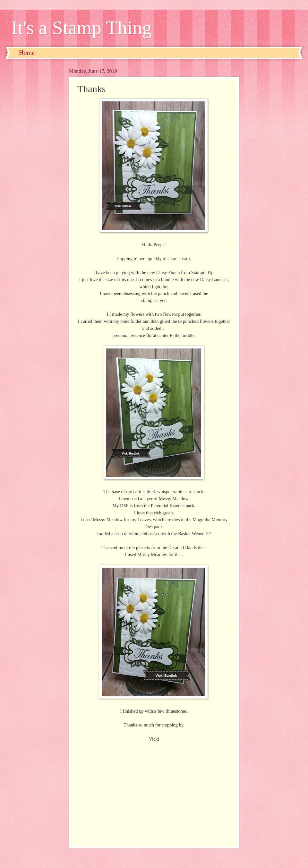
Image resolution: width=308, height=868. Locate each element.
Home (27, 53)
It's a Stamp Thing (81, 28)
